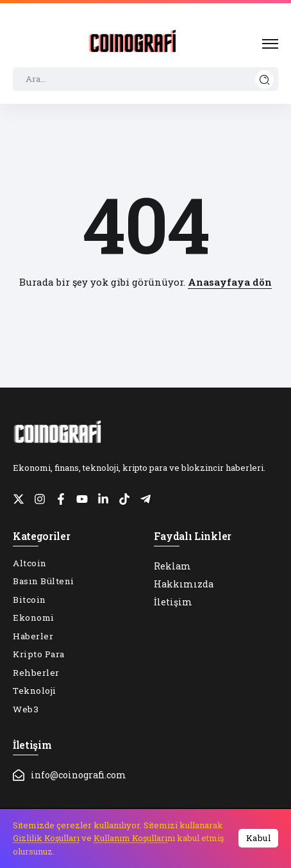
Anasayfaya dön (230, 282)
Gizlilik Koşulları (46, 838)
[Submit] (265, 79)
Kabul (259, 838)
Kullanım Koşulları (130, 838)
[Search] (145, 79)
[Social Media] (19, 499)
